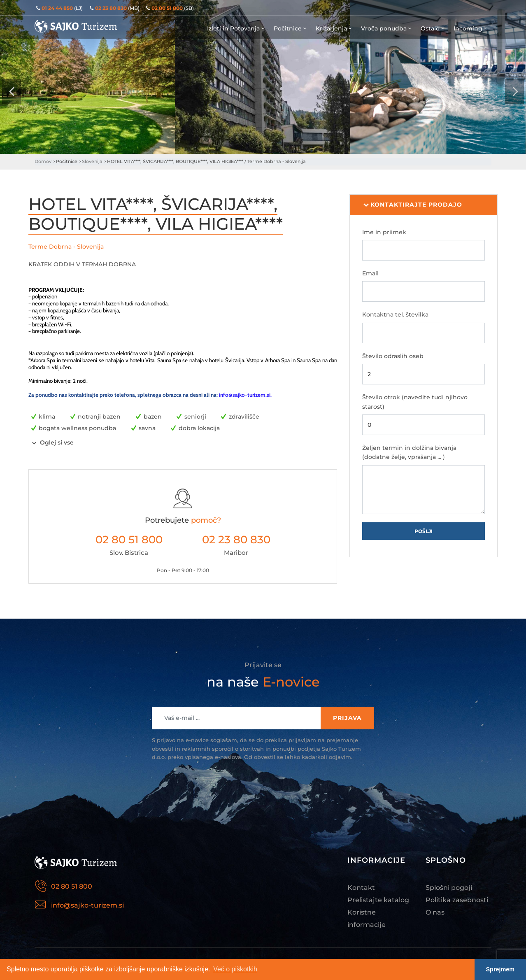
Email (370, 273)
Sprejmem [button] (500, 969)
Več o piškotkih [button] (235, 969)
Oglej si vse (57, 442)
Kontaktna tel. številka (395, 314)
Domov (43, 161)
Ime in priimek (384, 232)
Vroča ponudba (387, 28)
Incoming (471, 28)
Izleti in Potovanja (236, 28)
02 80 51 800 (129, 540)
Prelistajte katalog (378, 900)
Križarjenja (334, 28)
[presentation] (12, 91)
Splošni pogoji (449, 888)
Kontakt (361, 888)
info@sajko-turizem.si (245, 395)
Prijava (347, 718)
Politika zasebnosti (457, 900)
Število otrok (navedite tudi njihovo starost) (415, 402)
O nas (435, 912)
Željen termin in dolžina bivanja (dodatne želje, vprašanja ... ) (409, 452)
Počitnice (291, 28)
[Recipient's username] (236, 718)
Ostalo (433, 28)
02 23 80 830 (236, 540)
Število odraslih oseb (393, 356)
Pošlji (424, 531)
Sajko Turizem (76, 26)
